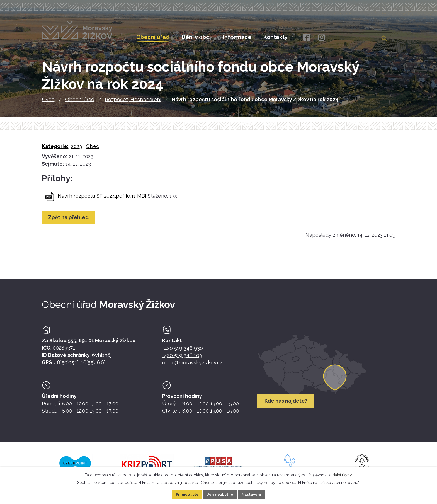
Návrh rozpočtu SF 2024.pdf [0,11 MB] (102, 199)
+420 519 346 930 (183, 352)
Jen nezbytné (221, 494)
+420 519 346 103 (182, 359)
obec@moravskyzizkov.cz (192, 366)
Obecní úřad (80, 103)
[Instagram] (321, 37)
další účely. (343, 474)
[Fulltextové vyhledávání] (364, 37)
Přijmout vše (186, 494)
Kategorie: (55, 150)
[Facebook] (306, 37)
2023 (77, 150)
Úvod (48, 103)
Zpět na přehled (70, 221)
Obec (92, 150)
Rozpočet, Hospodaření (133, 103)
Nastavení (253, 494)
